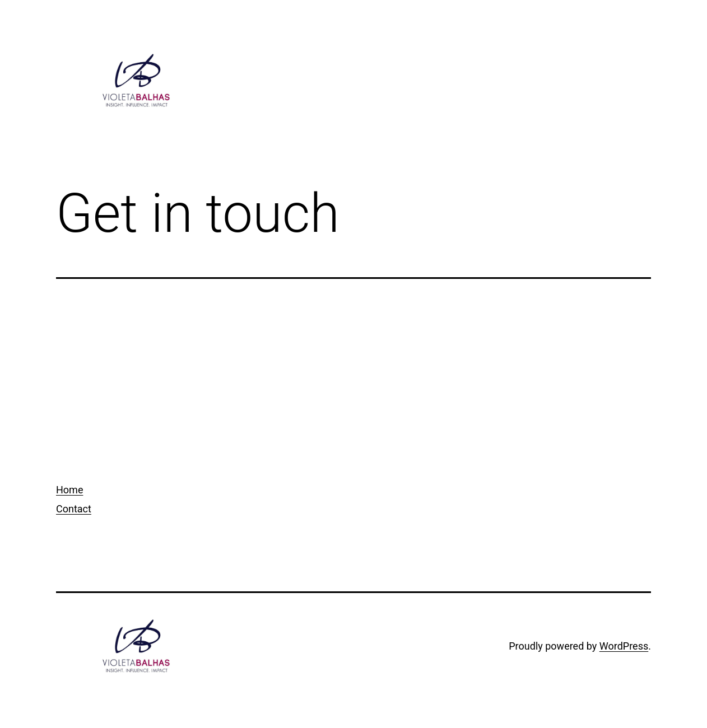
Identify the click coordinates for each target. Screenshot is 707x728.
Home (69, 490)
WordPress (624, 646)
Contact (74, 509)
